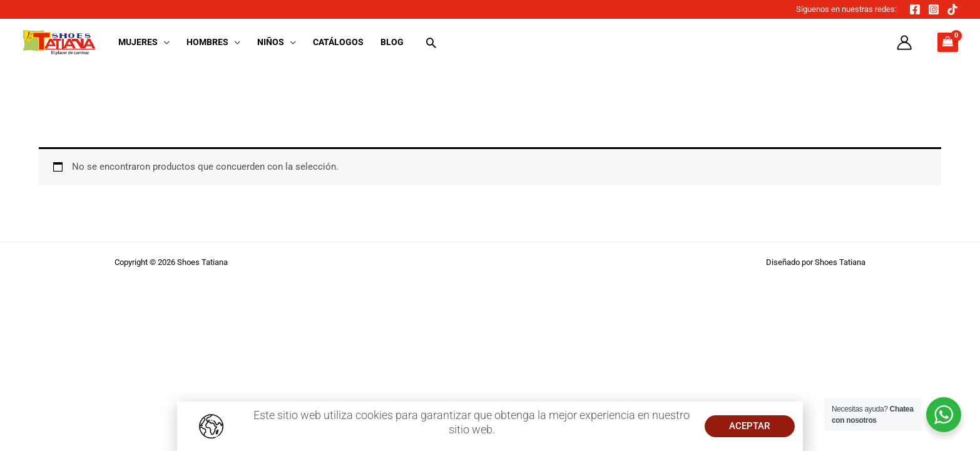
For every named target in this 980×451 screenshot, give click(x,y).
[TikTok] (952, 9)
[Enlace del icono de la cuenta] (904, 43)
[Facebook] (915, 9)
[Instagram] (934, 9)
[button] (164, 42)
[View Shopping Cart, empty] (948, 42)
